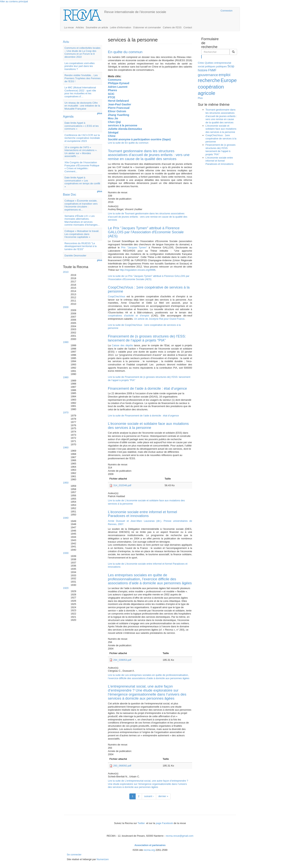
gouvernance (208, 75)
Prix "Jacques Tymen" (135, 247)
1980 (66, 377)
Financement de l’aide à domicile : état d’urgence (147, 388)
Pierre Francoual (119, 108)
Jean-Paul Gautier (120, 104)
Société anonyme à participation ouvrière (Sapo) (139, 139)
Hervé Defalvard (118, 101)
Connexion (227, 11)
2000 (66, 307)
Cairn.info (201, 11)
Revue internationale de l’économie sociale (135, 12)
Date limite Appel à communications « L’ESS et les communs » (82, 126)
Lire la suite (128, 143)
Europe (229, 80)
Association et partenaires (150, 845)
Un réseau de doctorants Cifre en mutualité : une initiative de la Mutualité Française (82, 106)
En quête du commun (125, 52)
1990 (66, 342)
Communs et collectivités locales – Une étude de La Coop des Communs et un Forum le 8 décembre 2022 (82, 52)
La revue (69, 27)
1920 (66, 588)
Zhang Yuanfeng (119, 115)
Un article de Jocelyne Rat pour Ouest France (159, 319)
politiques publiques (216, 66)
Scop (231, 66)
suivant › (149, 796)
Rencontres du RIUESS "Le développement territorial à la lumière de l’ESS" (81, 246)
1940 (66, 518)
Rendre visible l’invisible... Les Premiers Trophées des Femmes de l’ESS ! (83, 78)
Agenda (68, 117)
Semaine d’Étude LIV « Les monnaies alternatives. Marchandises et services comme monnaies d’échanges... (82, 220)
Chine (112, 136)
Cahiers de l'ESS (172, 27)
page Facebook (164, 823)
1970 (66, 412)
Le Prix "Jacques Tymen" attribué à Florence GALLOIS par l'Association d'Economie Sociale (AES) (146, 232)
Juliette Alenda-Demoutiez (125, 129)
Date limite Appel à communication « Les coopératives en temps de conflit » (82, 182)
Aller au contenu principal (14, 1)
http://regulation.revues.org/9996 (137, 270)
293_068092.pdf (122, 766)
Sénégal (113, 132)
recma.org (149, 850)
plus (100, 113)
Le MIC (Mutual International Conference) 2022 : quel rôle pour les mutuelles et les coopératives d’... (80, 92)
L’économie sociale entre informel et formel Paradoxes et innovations (142, 514)
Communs (115, 80)
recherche (209, 80)
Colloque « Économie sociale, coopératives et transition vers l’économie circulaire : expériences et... (81, 205)
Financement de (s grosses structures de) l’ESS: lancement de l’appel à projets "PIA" (147, 338)
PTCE (112, 97)
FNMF (212, 70)
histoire (203, 70)
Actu (66, 42)
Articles (80, 27)
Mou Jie (113, 118)
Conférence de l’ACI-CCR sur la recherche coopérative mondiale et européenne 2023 (82, 138)
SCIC (111, 94)
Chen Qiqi (114, 122)
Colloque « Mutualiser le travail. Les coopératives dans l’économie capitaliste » (82, 234)
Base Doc (70, 195)
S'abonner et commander (147, 27)
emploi (225, 75)
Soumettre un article (97, 27)
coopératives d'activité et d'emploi (128, 316)
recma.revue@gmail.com (180, 836)
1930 (66, 553)
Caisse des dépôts (123, 345)
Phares (112, 90)
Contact (188, 27)
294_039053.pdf (122, 660)
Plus (200, 98)
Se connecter (74, 855)
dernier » (163, 796)
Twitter (142, 823)
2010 (66, 272)
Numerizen (103, 859)
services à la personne (123, 125)
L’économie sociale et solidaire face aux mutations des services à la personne (148, 426)
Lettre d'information (121, 27)
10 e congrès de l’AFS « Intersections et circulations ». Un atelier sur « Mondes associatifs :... (81, 152)
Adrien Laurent (118, 87)
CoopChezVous (117, 296)
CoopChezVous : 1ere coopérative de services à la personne (149, 289)
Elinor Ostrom (117, 111)
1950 (66, 483)
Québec (209, 63)
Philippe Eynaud (119, 83)
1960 (66, 447)
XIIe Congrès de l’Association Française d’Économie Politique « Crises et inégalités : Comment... (82, 167)
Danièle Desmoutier (75, 256)
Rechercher (202, 56)
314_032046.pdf (122, 485)
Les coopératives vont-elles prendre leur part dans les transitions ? (80, 66)
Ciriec (201, 63)
